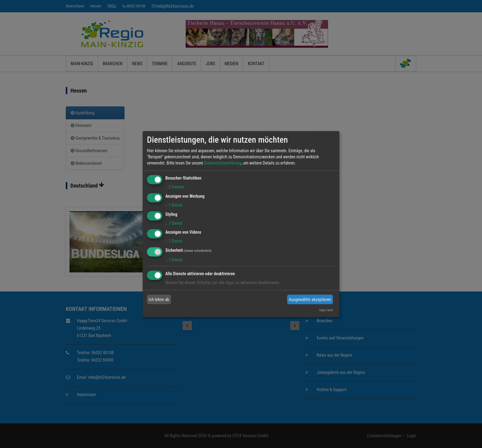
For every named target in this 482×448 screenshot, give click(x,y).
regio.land (326, 310)
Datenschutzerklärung (223, 163)
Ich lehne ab (159, 299)
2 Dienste (175, 187)
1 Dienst (174, 205)
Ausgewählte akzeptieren (310, 299)
